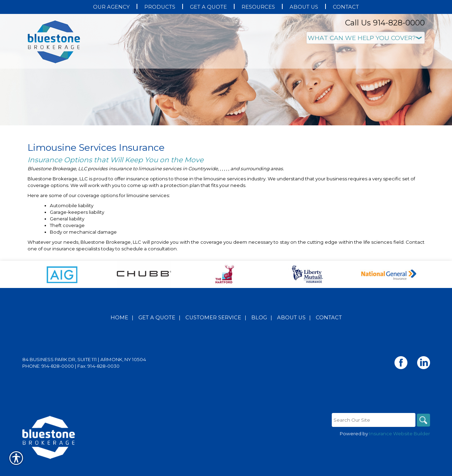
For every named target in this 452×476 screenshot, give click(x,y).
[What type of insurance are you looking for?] (366, 38)
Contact (329, 332)
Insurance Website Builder (400, 448)
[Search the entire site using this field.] (373, 434)
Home (119, 332)
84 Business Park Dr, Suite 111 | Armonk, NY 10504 (84, 374)
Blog (259, 332)
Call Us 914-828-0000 (385, 23)
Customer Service (213, 332)
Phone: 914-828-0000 (48, 380)
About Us (291, 332)
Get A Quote (157, 332)
